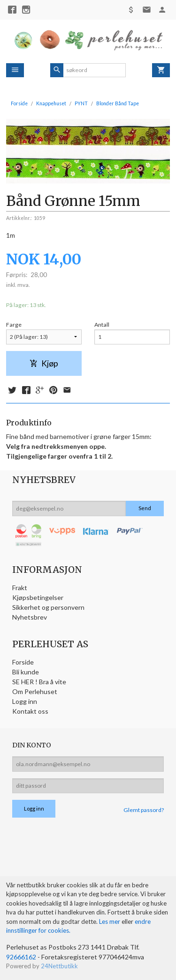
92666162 (21, 957)
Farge (14, 325)
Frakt (20, 588)
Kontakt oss (30, 711)
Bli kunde (26, 672)
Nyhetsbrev (30, 617)
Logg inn (25, 701)
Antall (102, 325)
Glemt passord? (144, 810)
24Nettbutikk (59, 966)
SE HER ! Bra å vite (39, 682)
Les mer (110, 921)
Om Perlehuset (35, 691)
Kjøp (44, 363)
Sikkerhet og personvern (48, 607)
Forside (19, 103)
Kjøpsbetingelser (38, 597)
